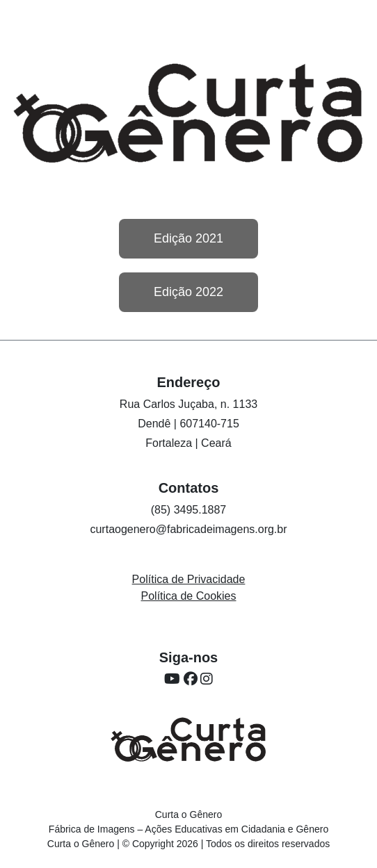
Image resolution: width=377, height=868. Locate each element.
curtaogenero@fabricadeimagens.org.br (188, 529)
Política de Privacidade (189, 579)
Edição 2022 (188, 292)
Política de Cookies (189, 596)
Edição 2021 (188, 238)
